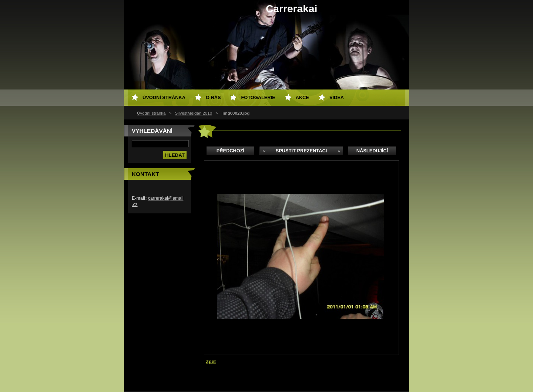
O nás (213, 97)
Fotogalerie (258, 97)
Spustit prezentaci (301, 151)
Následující (372, 151)
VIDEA (337, 97)
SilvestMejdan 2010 (194, 113)
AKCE (302, 97)
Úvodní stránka (151, 113)
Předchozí (230, 151)
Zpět (211, 361)
